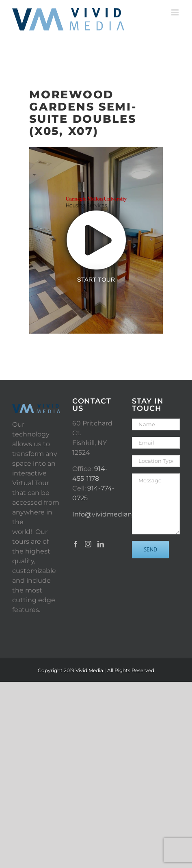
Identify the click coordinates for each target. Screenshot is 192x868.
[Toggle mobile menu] (176, 12)
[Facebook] (76, 544)
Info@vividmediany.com (112, 514)
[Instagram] (88, 544)
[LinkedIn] (101, 544)
